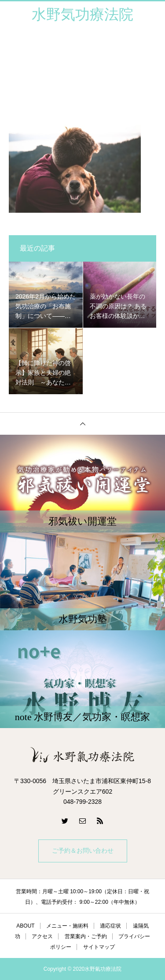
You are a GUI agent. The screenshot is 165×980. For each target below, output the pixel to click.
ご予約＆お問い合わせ (83, 851)
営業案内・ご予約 (86, 936)
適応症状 (110, 926)
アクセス (42, 936)
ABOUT (25, 926)
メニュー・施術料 (67, 926)
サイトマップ (99, 947)
